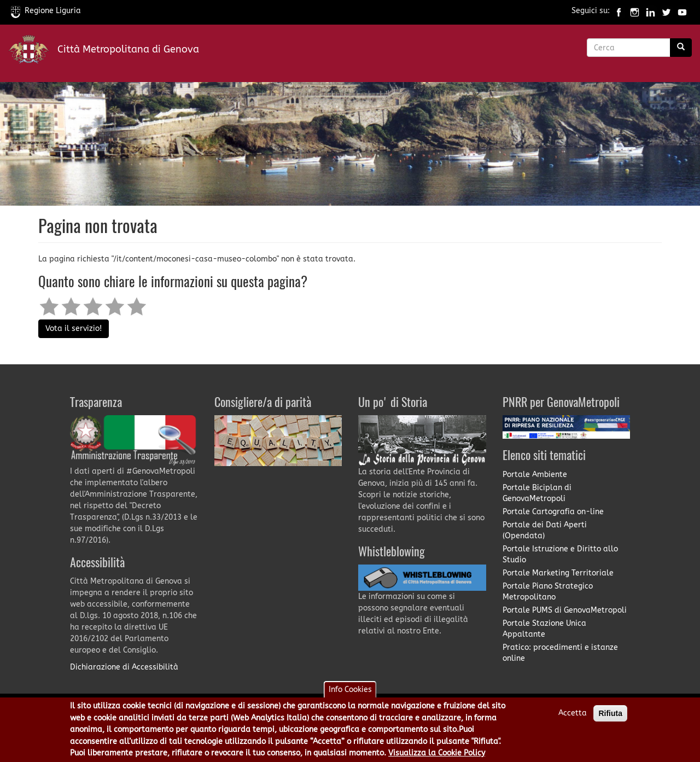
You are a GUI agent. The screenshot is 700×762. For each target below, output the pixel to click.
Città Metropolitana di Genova (128, 49)
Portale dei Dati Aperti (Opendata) (545, 530)
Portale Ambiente (535, 475)
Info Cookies (350, 692)
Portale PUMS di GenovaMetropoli (565, 610)
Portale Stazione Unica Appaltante (544, 629)
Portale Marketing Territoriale (558, 573)
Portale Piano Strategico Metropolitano (548, 592)
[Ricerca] (681, 48)
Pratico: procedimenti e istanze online (560, 653)
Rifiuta (610, 716)
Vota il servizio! (74, 328)
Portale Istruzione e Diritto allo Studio (560, 554)
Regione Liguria (46, 11)
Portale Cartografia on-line (553, 512)
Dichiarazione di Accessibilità (124, 667)
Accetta (573, 716)
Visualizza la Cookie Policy (437, 756)
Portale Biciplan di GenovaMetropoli (537, 493)
